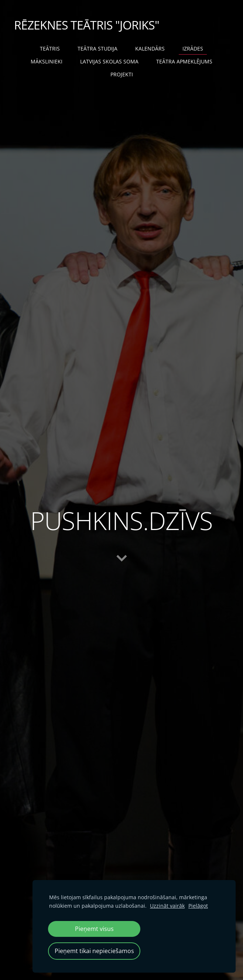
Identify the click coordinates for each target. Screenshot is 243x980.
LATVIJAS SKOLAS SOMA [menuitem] (109, 61)
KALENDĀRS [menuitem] (150, 49)
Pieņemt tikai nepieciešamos (94, 951)
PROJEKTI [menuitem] (122, 74)
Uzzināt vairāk (167, 906)
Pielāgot (198, 906)
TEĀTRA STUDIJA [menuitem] (97, 49)
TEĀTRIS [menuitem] (50, 49)
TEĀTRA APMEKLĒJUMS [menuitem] (184, 61)
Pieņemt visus (94, 929)
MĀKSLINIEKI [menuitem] (47, 61)
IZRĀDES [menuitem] (193, 49)
